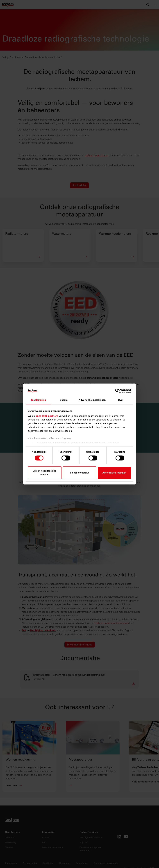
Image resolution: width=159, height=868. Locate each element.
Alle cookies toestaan (114, 473)
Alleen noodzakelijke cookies (45, 473)
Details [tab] (64, 400)
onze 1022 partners (47, 416)
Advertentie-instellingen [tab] (92, 400)
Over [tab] (121, 400)
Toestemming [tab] (38, 400)
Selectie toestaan (80, 473)
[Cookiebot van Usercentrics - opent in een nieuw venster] (117, 391)
